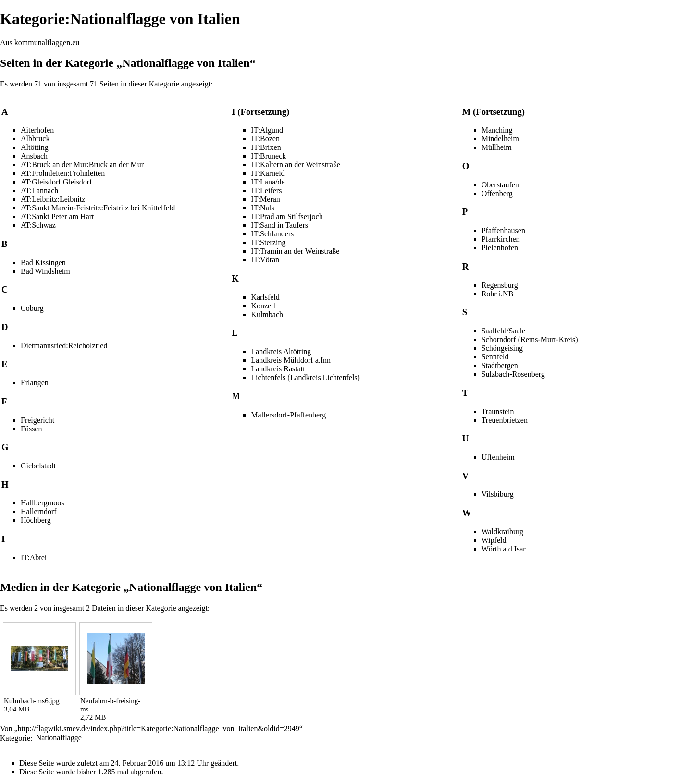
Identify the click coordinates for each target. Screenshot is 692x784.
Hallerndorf (39, 511)
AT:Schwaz (38, 225)
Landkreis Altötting (281, 351)
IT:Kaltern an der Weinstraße (296, 165)
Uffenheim (498, 457)
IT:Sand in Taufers (279, 225)
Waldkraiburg (502, 532)
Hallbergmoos (42, 503)
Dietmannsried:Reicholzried (64, 346)
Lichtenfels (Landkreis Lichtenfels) (305, 377)
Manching (497, 130)
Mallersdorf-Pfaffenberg (288, 415)
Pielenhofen (500, 248)
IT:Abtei (34, 557)
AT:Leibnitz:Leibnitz (53, 199)
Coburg (32, 308)
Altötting (35, 147)
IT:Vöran (265, 260)
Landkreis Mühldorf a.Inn (291, 360)
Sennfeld (495, 357)
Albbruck (35, 139)
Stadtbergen (500, 365)
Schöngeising (502, 348)
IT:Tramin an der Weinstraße (295, 251)
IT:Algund (267, 130)
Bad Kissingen (43, 263)
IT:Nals (262, 208)
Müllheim (497, 147)
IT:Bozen (265, 139)
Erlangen (35, 383)
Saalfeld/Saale (504, 331)
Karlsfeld (265, 297)
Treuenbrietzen (505, 420)
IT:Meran (266, 199)
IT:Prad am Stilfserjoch (287, 216)
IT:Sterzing (268, 242)
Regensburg (500, 285)
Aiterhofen (37, 130)
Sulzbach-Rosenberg (513, 374)
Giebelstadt (38, 466)
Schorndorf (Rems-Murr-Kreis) (530, 339)
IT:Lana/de (268, 182)
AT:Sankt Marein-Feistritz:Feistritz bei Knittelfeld (98, 208)
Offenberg (497, 193)
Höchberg (36, 520)
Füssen (31, 429)
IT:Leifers (266, 190)
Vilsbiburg (498, 494)
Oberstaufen (500, 185)
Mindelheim (500, 139)
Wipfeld (494, 540)
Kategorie (15, 738)
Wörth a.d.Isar (504, 549)
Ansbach (34, 156)
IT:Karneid (268, 173)
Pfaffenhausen (503, 230)
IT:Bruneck (268, 156)
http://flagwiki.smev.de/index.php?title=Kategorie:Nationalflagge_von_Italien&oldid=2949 (159, 729)
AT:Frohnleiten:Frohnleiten (63, 173)
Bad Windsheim (45, 271)
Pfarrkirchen (501, 239)
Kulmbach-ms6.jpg (32, 701)
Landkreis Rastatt (278, 369)
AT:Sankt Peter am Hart (57, 216)
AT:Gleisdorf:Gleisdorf (56, 182)
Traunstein (498, 411)
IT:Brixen (266, 147)
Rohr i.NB (498, 294)
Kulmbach (267, 314)
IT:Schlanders (272, 234)
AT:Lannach (39, 190)
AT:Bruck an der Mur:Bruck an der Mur (82, 165)
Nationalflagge (59, 738)
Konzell (263, 306)
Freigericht (37, 420)
